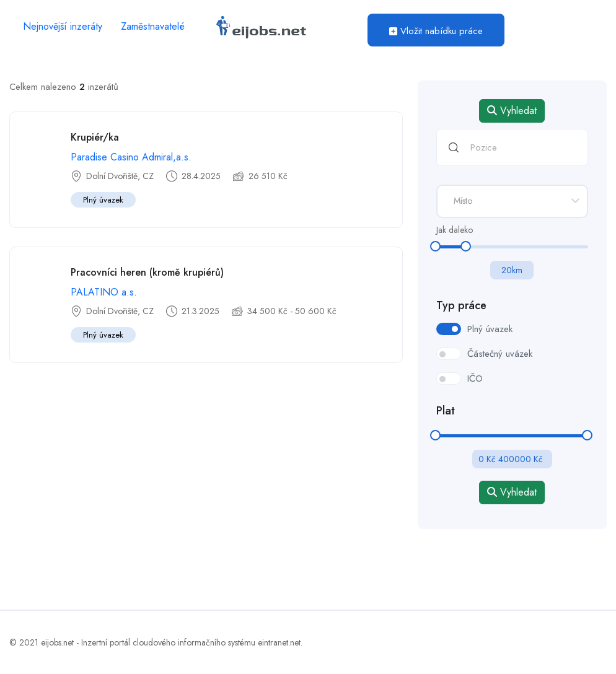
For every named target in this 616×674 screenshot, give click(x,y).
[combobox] (512, 201)
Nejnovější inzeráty (63, 26)
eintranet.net (279, 642)
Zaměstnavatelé (153, 26)
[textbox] (512, 201)
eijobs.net (57, 642)
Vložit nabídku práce (436, 31)
